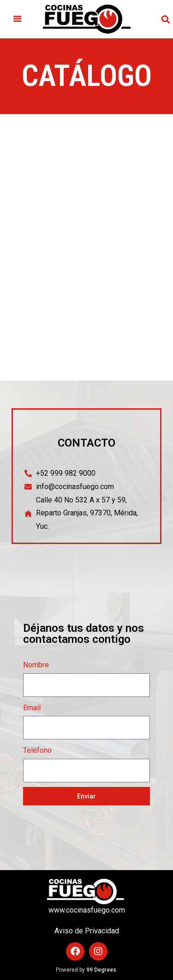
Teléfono (37, 750)
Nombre (36, 665)
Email (32, 708)
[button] (18, 19)
